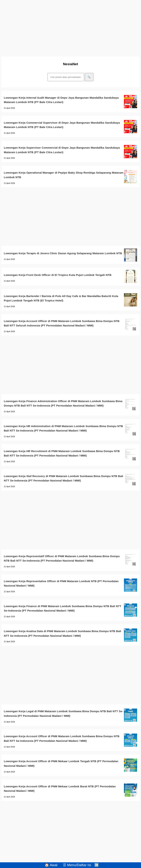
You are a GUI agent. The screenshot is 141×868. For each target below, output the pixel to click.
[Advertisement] (70, 27)
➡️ (97, 865)
